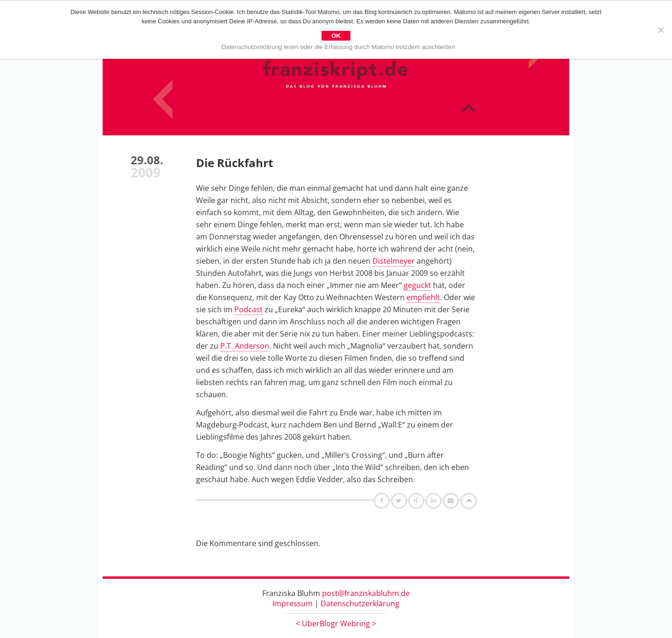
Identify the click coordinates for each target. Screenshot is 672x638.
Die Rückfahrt (234, 163)
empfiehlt (423, 297)
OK (336, 36)
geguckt (417, 285)
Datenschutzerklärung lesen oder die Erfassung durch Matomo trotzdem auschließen (339, 47)
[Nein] (660, 30)
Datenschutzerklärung (360, 603)
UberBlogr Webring (336, 624)
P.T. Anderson (245, 346)
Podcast (248, 309)
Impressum (293, 603)
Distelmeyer (394, 261)
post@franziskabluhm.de (366, 593)
